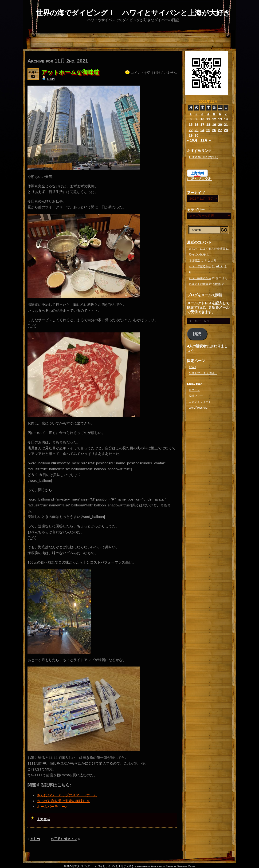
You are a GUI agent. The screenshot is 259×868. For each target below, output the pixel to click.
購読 (197, 334)
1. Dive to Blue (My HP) (203, 157)
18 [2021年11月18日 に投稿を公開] (208, 124)
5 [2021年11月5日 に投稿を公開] (214, 114)
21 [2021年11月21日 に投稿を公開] (226, 124)
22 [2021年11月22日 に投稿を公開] (191, 130)
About (192, 367)
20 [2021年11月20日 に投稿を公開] (220, 124)
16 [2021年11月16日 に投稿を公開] (197, 124)
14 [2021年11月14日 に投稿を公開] (226, 119)
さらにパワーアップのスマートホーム (67, 795)
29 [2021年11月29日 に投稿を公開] (191, 135)
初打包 (35, 839)
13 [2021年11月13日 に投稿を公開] (220, 119)
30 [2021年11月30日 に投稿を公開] (197, 135)
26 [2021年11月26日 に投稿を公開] (214, 130)
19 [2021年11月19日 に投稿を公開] (214, 124)
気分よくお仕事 (199, 284)
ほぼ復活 (194, 260)
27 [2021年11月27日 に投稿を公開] (220, 130)
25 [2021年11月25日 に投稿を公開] (208, 130)
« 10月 (192, 140)
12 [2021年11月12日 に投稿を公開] (214, 119)
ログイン (194, 390)
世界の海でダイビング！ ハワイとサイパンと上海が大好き (133, 13)
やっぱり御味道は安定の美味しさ (63, 801)
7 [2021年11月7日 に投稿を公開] (226, 114)
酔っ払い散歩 (197, 255)
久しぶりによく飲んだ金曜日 (207, 249)
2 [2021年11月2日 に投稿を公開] (196, 114)
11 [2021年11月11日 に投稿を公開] (208, 119)
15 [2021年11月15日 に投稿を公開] (191, 124)
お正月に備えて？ (64, 839)
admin (51, 79)
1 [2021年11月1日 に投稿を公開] (191, 114)
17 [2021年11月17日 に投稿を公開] (202, 124)
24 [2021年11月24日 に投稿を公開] (202, 130)
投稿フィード (197, 396)
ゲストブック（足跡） (203, 373)
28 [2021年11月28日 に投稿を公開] (226, 130)
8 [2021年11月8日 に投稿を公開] (191, 119)
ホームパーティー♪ (52, 807)
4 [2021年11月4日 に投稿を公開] (208, 114)
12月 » (206, 140)
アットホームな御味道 (70, 72)
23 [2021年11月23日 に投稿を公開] (197, 130)
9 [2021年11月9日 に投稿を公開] (196, 119)
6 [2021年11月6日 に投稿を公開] (220, 114)
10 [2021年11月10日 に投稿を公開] (202, 119)
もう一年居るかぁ (200, 266)
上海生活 (43, 819)
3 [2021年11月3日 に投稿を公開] (202, 114)
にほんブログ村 (199, 179)
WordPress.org (198, 408)
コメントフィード (200, 402)
